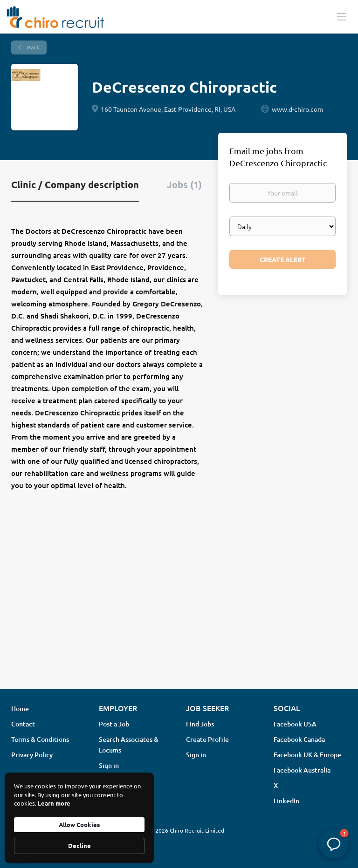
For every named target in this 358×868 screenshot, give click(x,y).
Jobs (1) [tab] (184, 184)
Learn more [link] (54, 803)
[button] (334, 844)
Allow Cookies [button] (79, 824)
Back (33, 47)
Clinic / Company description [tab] (75, 184)
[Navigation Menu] (342, 16)
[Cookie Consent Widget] (79, 818)
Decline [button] (79, 845)
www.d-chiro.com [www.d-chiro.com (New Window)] (297, 109)
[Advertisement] (179, 608)
